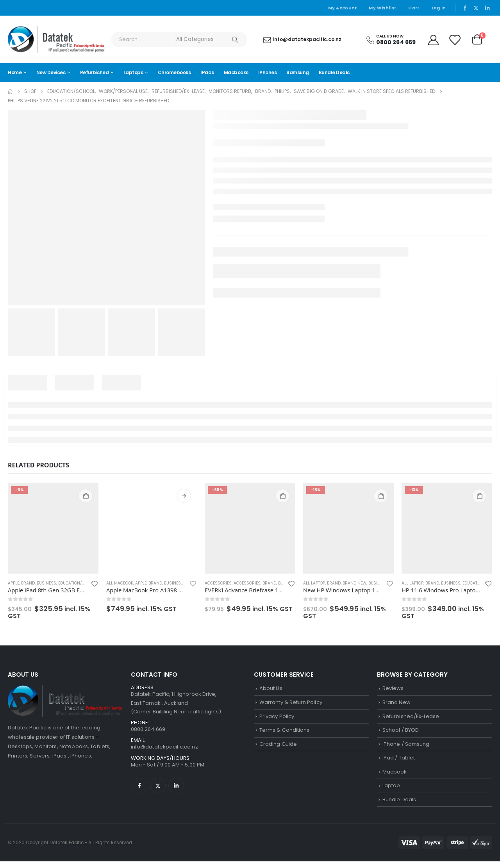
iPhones (268, 72)
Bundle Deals (334, 72)
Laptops (133, 72)
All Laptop (314, 583)
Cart (414, 8)
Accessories (218, 583)
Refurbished (95, 72)
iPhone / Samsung (406, 747)
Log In (439, 8)
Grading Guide (278, 747)
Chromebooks (174, 72)
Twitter (158, 790)
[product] (53, 528)
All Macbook (120, 583)
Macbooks (236, 72)
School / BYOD (401, 733)
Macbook (395, 776)
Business (46, 583)
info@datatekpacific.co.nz (164, 750)
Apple (13, 583)
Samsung (298, 72)
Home (15, 72)
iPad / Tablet (399, 762)
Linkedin (176, 790)
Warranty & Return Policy (291, 703)
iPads (207, 72)
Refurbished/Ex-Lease (411, 718)
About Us (271, 689)
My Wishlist (383, 8)
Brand (28, 583)
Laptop (391, 791)
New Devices (51, 72)
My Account (343, 8)
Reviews (393, 689)
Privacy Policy (277, 718)
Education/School (78, 583)
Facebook (139, 790)
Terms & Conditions (284, 733)
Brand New (354, 583)
